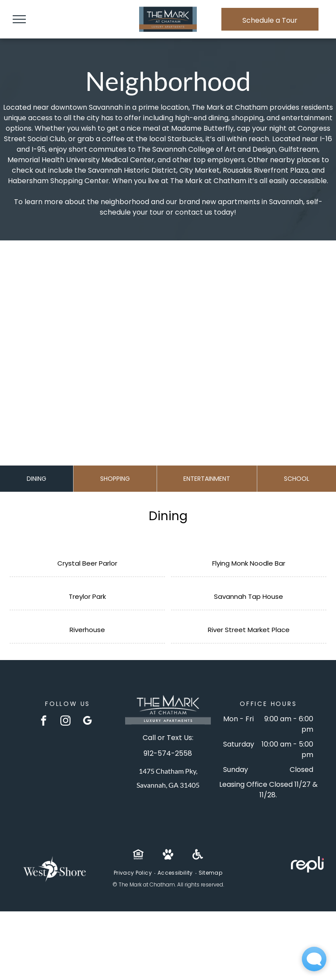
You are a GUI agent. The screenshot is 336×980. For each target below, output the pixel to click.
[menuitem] (133, 873)
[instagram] (65, 722)
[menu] (19, 19)
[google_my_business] (87, 722)
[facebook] (44, 722)
